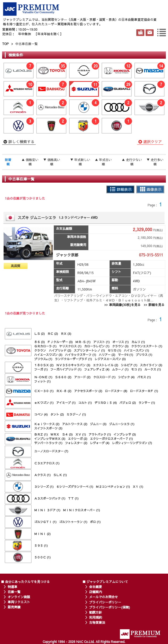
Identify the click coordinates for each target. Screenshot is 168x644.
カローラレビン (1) (97, 346)
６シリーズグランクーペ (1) (75, 487)
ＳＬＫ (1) (60, 475)
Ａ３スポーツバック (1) (50, 498)
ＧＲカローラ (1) (45, 346)
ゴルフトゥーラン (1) (73, 522)
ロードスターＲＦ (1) (144, 391)
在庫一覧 (14, 592)
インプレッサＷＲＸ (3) (50, 439)
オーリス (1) (121, 342)
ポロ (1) (95, 522)
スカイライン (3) (151, 365)
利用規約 (95, 617)
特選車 (13, 587)
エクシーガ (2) (78, 439)
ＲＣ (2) (53, 334)
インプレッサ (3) (125, 434)
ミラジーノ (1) (76, 414)
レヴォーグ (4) (100, 443)
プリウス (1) (144, 355)
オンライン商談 (19, 597)
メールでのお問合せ (103, 597)
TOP (5, 44)
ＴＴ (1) (73, 498)
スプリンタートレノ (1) (89, 350)
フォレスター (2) (76, 443)
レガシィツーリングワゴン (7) (132, 443)
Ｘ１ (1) (138, 487)
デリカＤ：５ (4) (106, 403)
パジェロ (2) (128, 403)
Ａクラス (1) (42, 475)
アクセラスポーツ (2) (88, 391)
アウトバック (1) (100, 434)
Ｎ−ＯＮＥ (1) (43, 377)
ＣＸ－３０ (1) (44, 391)
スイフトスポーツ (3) (48, 428)
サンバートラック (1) (48, 443)
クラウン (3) (120, 346)
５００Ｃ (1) (42, 557)
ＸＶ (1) (81, 434)
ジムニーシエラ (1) (122, 424)
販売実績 (14, 607)
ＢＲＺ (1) (41, 434)
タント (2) (57, 414)
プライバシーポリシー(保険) (109, 607)
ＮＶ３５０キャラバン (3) (73, 365)
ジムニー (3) (98, 424)
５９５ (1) (41, 546)
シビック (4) (126, 377)
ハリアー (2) (107, 355)
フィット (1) (42, 381)
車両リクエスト (19, 602)
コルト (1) (85, 403)
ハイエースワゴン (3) (48, 355)
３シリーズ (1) (44, 487)
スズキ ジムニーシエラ (37, 218)
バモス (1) (144, 377)
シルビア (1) (129, 365)
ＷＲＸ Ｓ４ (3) (62, 434)
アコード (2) (82, 377)
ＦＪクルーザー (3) (60, 342)
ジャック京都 (67, 255)
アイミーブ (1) (66, 403)
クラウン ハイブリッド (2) (53, 350)
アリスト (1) (101, 342)
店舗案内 (95, 592)
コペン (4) (41, 414)
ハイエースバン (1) (136, 350)
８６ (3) (39, 342)
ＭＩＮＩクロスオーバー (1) (81, 510)
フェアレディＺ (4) (97, 369)
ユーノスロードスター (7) (51, 451)
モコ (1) (137, 369)
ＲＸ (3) (66, 334)
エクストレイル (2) (106, 365)
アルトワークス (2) (75, 424)
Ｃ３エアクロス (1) (47, 463)
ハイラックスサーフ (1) (81, 355)
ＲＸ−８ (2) (64, 391)
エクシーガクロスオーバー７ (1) (112, 439)
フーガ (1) (41, 369)
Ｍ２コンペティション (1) (113, 487)
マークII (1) (125, 355)
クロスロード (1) (104, 377)
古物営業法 (97, 622)
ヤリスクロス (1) (70, 346)
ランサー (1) (147, 403)
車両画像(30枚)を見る (125, 305)
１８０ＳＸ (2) (44, 365)
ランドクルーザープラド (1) (73, 359)
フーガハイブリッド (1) (66, 369)
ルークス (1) (153, 369)
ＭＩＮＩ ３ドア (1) (47, 510)
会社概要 (95, 587)
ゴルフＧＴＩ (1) (45, 522)
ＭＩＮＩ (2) (42, 534)
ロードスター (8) (116, 391)
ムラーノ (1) (120, 369)
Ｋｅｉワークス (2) (47, 424)
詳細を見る (157, 305)
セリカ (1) (115, 350)
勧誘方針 (95, 612)
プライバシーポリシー (105, 602)
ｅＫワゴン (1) (44, 403)
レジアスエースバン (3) (110, 359)
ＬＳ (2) (39, 334)
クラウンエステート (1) (147, 346)
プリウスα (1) (43, 359)
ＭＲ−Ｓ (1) (83, 342)
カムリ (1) (138, 342)
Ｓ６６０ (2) (63, 377)
